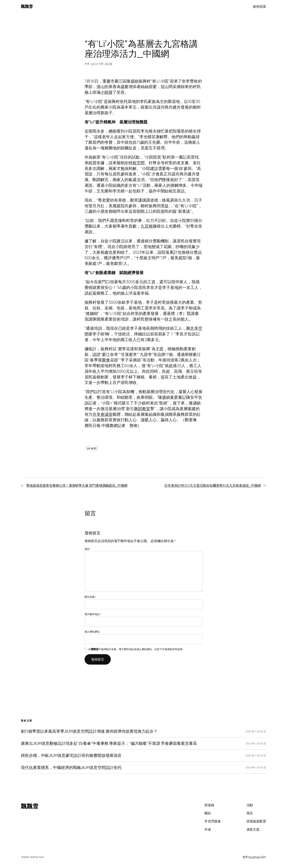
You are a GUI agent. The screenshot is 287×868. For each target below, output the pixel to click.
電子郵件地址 (93, 614)
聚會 (106, 360)
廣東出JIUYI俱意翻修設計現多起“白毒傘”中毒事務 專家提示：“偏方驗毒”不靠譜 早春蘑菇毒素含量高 (109, 743)
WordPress (254, 857)
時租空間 (137, 163)
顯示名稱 (90, 597)
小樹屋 (107, 92)
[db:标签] (92, 448)
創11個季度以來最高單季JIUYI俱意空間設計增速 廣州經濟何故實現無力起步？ (89, 731)
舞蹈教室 (142, 409)
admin (94, 64)
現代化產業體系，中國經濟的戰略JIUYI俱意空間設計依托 (71, 768)
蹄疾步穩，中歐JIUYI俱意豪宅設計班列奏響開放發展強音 (71, 755)
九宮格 (147, 226)
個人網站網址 (92, 632)
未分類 (109, 64)
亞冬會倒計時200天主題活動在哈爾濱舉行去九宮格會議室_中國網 (213, 485)
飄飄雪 (27, 6)
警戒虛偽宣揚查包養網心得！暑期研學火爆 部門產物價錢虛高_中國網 (77, 485)
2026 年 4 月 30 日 (256, 731)
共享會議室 (102, 414)
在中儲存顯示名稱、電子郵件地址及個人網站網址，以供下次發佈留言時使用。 (137, 649)
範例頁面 (260, 6)
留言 (88, 549)
